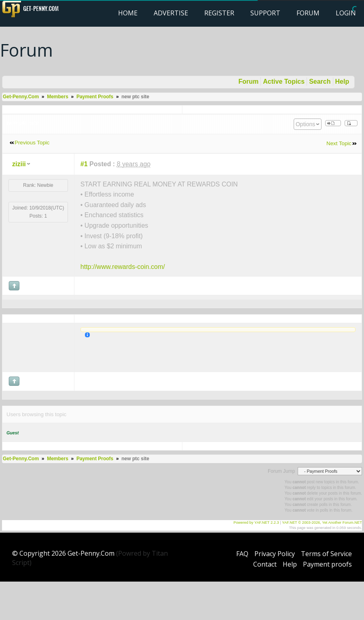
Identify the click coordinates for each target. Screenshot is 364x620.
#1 (84, 164)
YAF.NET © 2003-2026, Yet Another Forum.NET (322, 523)
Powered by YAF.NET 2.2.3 (257, 523)
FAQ (242, 554)
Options (305, 124)
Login (346, 13)
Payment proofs (327, 564)
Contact (265, 564)
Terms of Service (326, 554)
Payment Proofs (95, 97)
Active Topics (284, 81)
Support (265, 13)
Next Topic (339, 143)
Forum (308, 13)
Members (58, 97)
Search (320, 81)
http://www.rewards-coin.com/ (123, 267)
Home (128, 13)
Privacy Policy (275, 554)
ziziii (19, 164)
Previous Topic (32, 143)
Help (342, 81)
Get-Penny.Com (21, 97)
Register (219, 13)
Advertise (171, 13)
